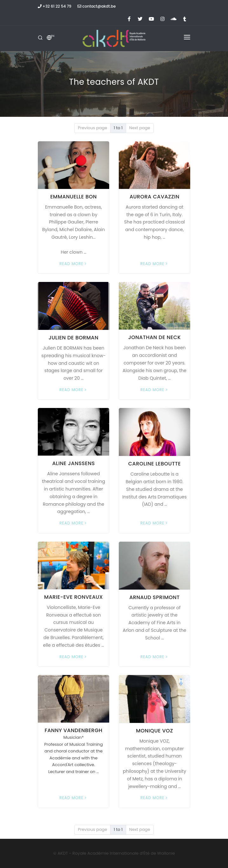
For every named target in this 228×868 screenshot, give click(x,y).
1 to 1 (118, 128)
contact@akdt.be (97, 6)
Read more (73, 264)
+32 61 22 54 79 (55, 6)
